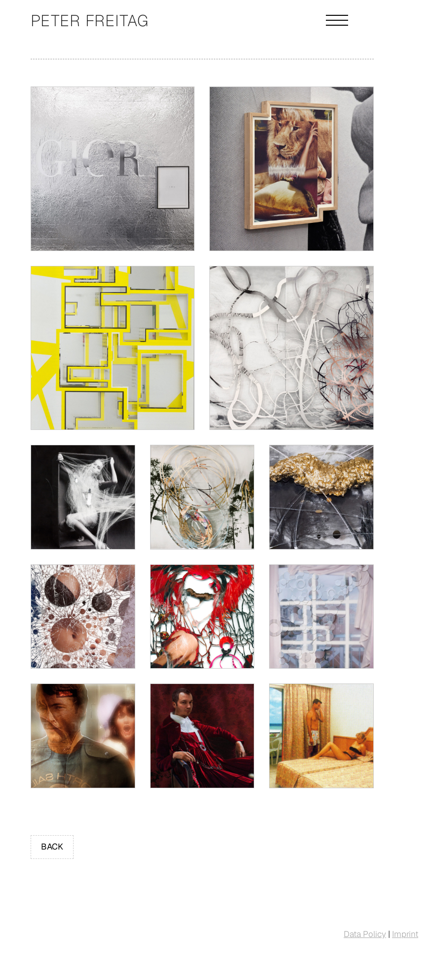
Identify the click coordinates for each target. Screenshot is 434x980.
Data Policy (365, 934)
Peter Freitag (90, 21)
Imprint (405, 934)
